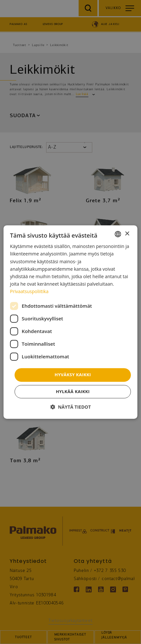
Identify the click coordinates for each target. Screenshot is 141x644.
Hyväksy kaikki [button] (73, 375)
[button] (70, 407)
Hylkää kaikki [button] (73, 391)
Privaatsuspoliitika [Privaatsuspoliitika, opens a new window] (29, 291)
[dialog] (70, 322)
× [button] (127, 234)
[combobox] (118, 234)
